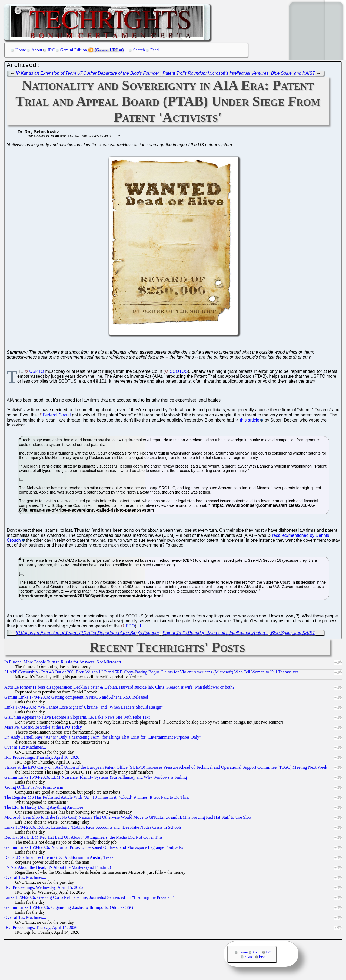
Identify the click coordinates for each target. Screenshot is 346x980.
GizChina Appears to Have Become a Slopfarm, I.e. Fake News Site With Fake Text (77, 718)
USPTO (37, 373)
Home (21, 50)
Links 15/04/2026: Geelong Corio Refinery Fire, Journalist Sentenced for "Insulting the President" (89, 899)
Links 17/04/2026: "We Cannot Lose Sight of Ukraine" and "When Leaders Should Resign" (84, 708)
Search (139, 50)
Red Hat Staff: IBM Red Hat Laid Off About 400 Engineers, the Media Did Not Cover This (83, 839)
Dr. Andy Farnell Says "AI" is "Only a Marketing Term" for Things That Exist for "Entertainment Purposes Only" (103, 739)
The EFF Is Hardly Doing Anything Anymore (44, 809)
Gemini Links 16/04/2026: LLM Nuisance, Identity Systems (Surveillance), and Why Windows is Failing (96, 779)
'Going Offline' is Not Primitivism (34, 789)
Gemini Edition (74, 50)
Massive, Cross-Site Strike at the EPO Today (43, 729)
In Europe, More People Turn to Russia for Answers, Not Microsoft (63, 663)
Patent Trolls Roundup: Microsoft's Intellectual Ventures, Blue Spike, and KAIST (239, 75)
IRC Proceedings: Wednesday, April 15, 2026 (44, 889)
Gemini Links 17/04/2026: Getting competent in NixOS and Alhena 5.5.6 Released (76, 698)
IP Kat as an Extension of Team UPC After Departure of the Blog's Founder (87, 75)
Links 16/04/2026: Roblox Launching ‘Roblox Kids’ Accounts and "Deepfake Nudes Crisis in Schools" (94, 829)
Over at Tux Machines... (25, 749)
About (37, 50)
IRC (51, 50)
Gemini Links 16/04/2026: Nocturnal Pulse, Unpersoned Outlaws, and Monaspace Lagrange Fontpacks (94, 849)
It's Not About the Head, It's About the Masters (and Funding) (58, 869)
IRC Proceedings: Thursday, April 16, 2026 (42, 759)
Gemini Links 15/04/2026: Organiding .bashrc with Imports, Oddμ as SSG (69, 909)
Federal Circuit (57, 416)
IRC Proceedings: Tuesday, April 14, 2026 (41, 929)
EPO (130, 627)
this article (249, 421)
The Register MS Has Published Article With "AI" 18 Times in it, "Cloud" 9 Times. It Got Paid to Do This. (97, 799)
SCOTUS (179, 373)
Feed (154, 50)
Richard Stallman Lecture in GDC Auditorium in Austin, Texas (59, 859)
